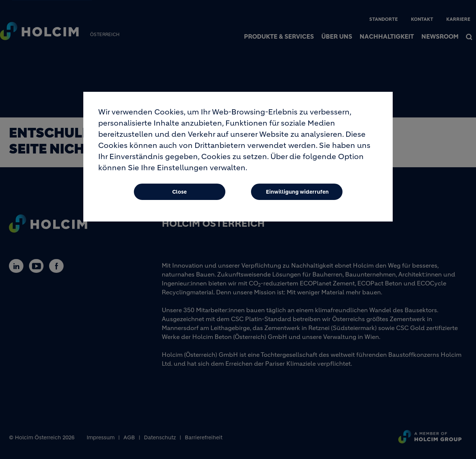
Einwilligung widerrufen (297, 195)
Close (179, 195)
